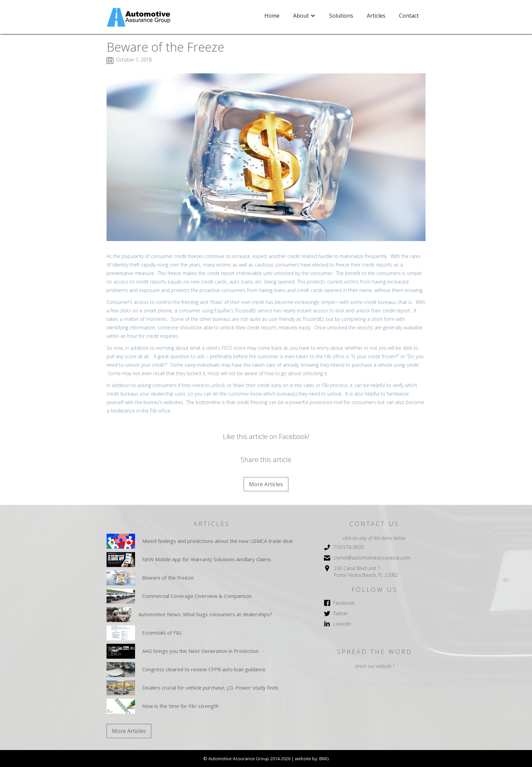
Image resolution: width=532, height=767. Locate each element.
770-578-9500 (348, 547)
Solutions (341, 16)
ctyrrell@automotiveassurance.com (372, 558)
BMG (324, 759)
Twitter (340, 613)
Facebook (344, 603)
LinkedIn (342, 624)
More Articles (266, 484)
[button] (304, 16)
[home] (139, 17)
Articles (376, 16)
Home (272, 16)
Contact (409, 16)
